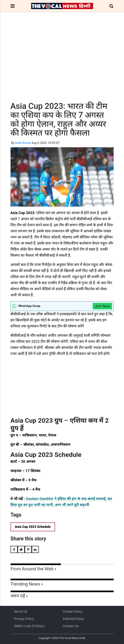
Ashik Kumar (23, 143)
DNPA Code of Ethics (29, 626)
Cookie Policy (73, 612)
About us (21, 612)
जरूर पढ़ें (18, 596)
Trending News (25, 584)
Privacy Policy (24, 619)
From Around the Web (32, 569)
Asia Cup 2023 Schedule (33, 527)
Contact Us (71, 626)
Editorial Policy (74, 619)
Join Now (102, 306)
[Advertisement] (62, 64)
